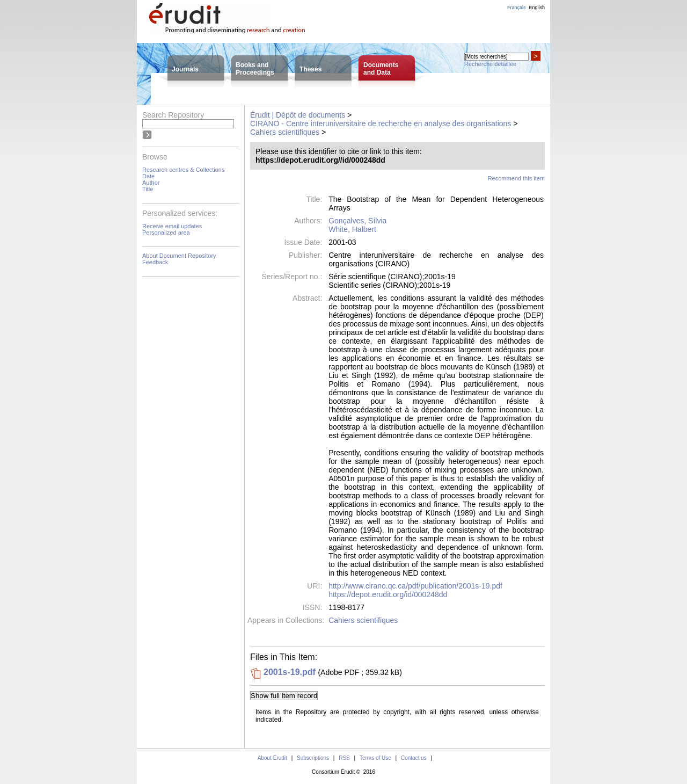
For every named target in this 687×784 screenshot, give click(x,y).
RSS (344, 758)
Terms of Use (375, 758)
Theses (310, 69)
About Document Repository (179, 256)
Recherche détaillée (490, 64)
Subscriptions (313, 758)
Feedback (155, 262)
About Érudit (272, 758)
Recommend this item (516, 178)
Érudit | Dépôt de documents (298, 115)
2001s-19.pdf (290, 672)
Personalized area (166, 233)
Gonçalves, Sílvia (357, 221)
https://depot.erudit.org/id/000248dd (388, 594)
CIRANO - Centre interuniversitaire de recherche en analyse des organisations (381, 124)
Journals (185, 69)
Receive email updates (172, 226)
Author (151, 183)
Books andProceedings (255, 69)
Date (148, 176)
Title (148, 189)
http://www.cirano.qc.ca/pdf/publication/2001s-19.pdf (415, 586)
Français (517, 8)
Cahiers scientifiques (285, 132)
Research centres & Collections (183, 170)
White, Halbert (352, 229)
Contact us (414, 758)
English (537, 8)
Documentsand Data (381, 69)
